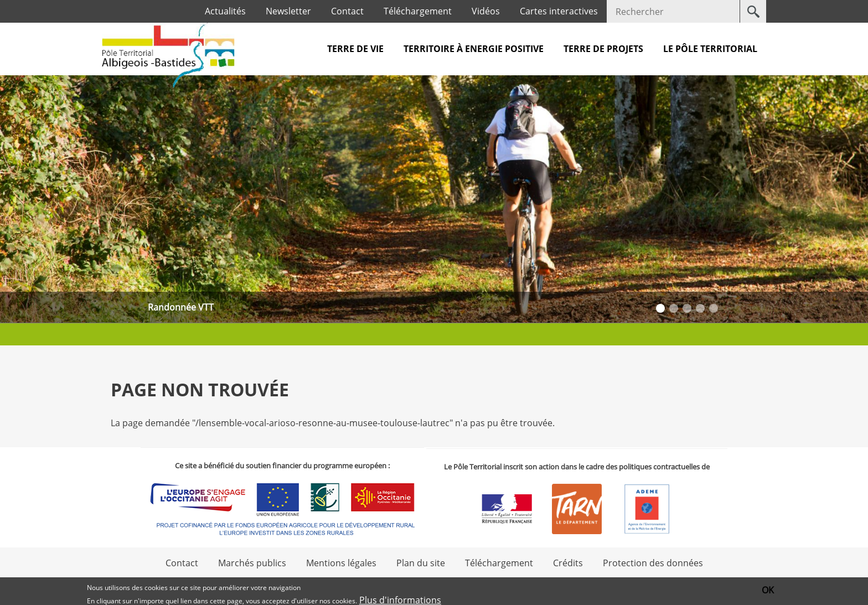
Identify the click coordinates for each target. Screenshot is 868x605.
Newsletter (288, 11)
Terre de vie (355, 49)
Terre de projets (603, 49)
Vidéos (486, 11)
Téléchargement (418, 11)
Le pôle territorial (710, 49)
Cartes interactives (559, 11)
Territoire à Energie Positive (474, 49)
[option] (434, 199)
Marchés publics (252, 563)
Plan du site (421, 563)
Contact (347, 11)
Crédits (568, 563)
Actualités (225, 11)
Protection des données (653, 563)
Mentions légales (341, 563)
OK (768, 591)
